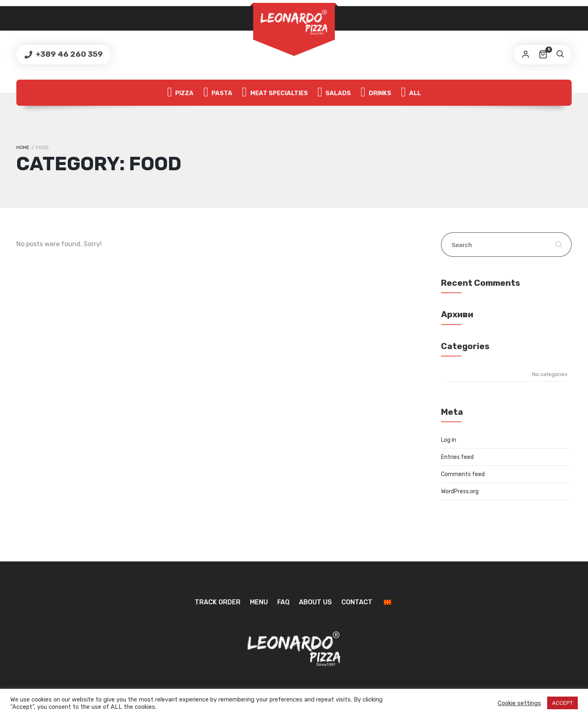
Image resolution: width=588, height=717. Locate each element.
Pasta (218, 93)
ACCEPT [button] (562, 703)
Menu (259, 602)
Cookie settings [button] (519, 703)
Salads (334, 93)
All (411, 93)
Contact (357, 602)
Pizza (180, 93)
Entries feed (457, 457)
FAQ (283, 602)
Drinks (376, 93)
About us (315, 602)
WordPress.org (460, 491)
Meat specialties (275, 93)
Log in (449, 440)
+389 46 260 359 (68, 54)
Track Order (218, 602)
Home (23, 147)
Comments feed (463, 474)
